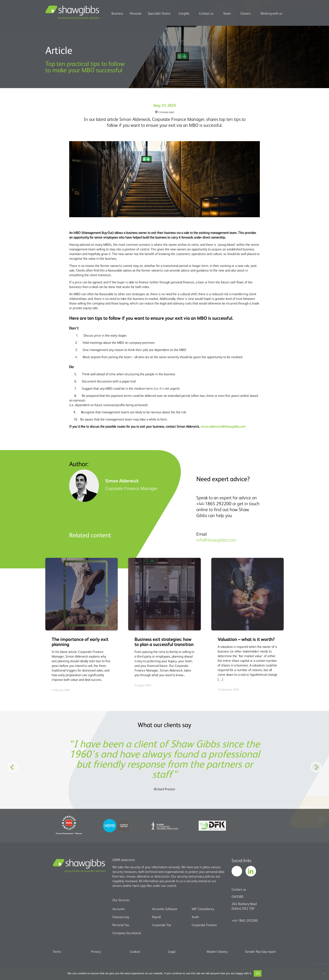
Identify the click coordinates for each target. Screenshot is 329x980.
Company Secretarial (127, 933)
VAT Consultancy (203, 909)
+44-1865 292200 (245, 920)
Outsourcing (121, 917)
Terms (57, 951)
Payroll (156, 917)
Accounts (119, 909)
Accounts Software (165, 909)
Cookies (135, 951)
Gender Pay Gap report (260, 951)
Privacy (96, 951)
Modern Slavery (217, 951)
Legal (172, 951)
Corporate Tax (162, 925)
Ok (258, 973)
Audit (195, 917)
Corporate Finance (204, 925)
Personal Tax (121, 925)
